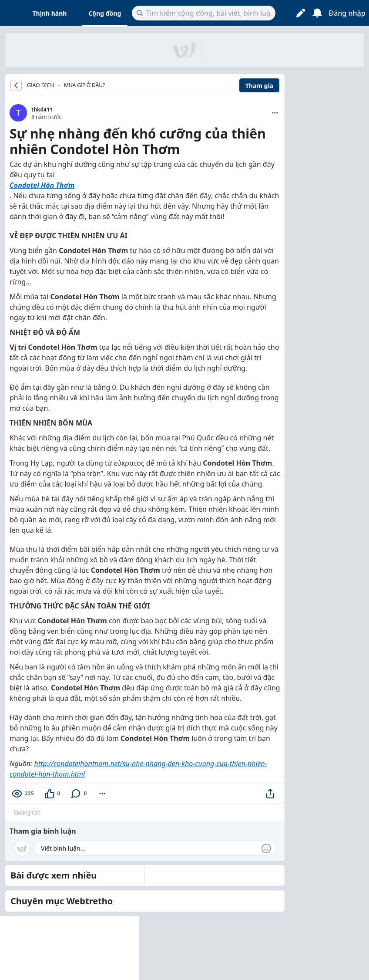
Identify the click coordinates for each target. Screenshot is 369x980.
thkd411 (42, 110)
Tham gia (259, 86)
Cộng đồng (105, 13)
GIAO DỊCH (40, 85)
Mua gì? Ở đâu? (84, 85)
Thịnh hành (50, 13)
